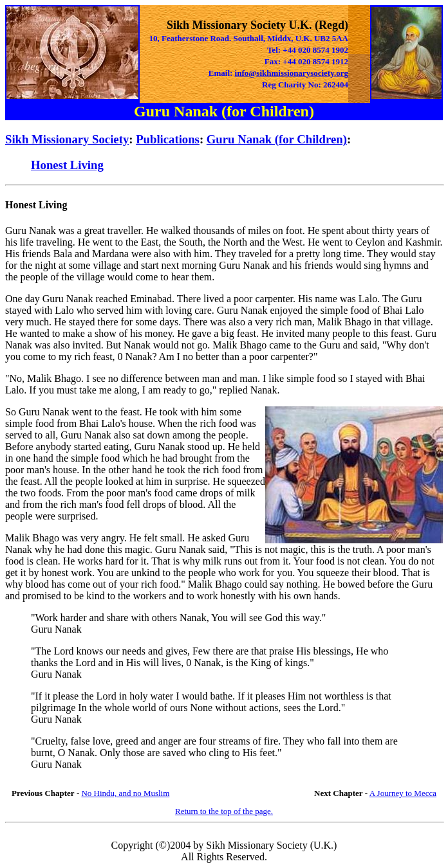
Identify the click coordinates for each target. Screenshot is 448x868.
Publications (168, 139)
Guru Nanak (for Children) (277, 139)
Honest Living (67, 165)
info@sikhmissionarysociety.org (292, 73)
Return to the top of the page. (224, 811)
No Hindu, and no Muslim (125, 793)
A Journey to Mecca (403, 793)
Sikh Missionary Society (67, 139)
